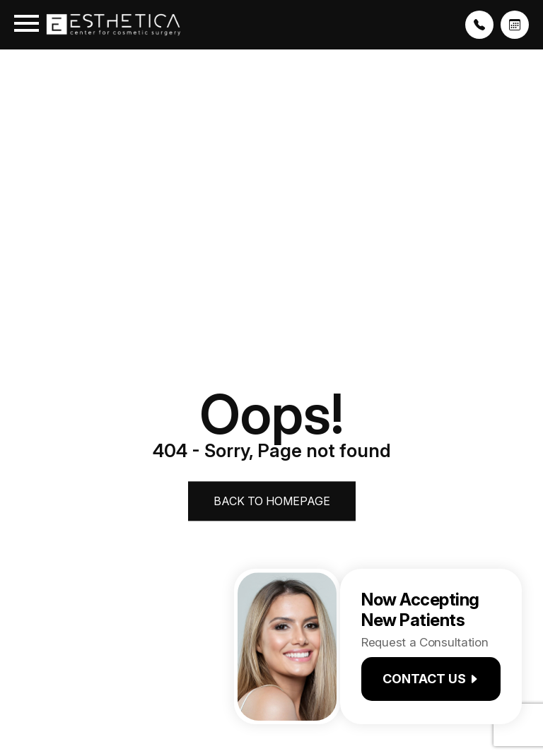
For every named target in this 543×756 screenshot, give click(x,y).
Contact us (431, 679)
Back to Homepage (272, 502)
